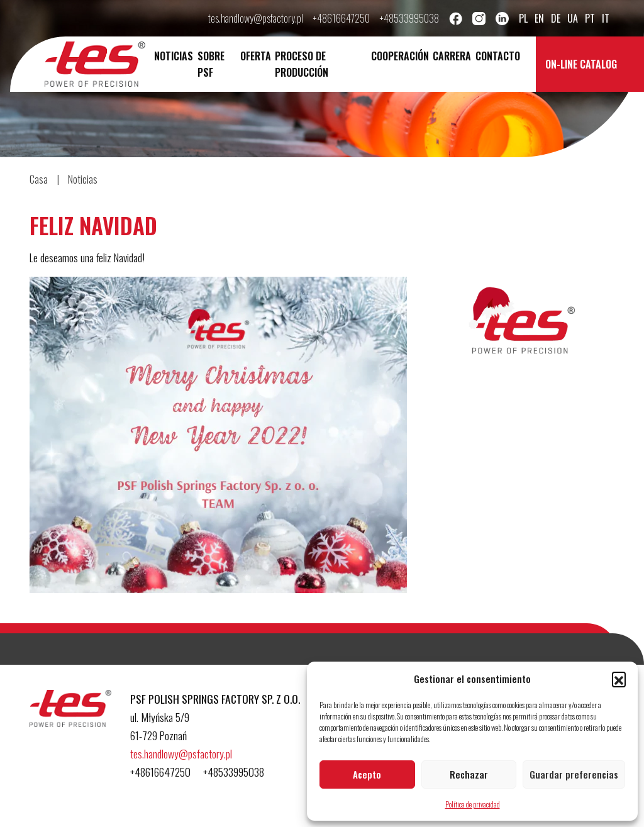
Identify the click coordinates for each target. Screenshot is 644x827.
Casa (39, 179)
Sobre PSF (211, 64)
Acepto (367, 774)
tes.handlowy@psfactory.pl (256, 18)
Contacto (498, 56)
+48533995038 (409, 18)
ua (573, 18)
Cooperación (400, 56)
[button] (619, 679)
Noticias (174, 56)
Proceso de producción (302, 64)
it (606, 18)
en (539, 18)
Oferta (256, 56)
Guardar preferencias (574, 774)
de (556, 18)
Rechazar (469, 774)
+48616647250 (341, 18)
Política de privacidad (473, 804)
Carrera (452, 56)
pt (590, 18)
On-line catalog (581, 64)
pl (523, 18)
